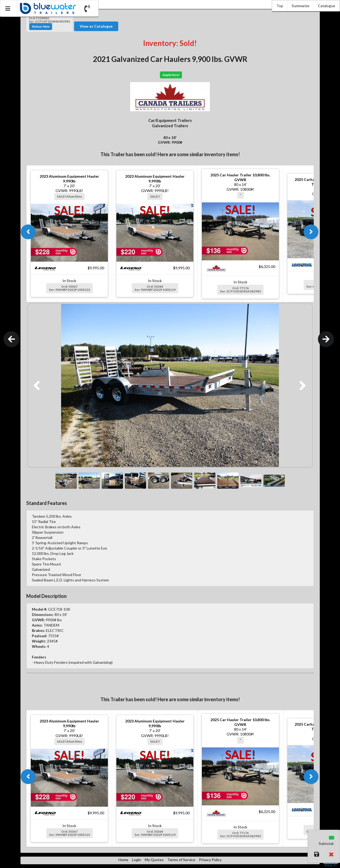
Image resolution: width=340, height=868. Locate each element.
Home (123, 860)
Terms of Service (181, 860)
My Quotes (154, 860)
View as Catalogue (96, 26)
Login (137, 860)
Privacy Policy (210, 860)
